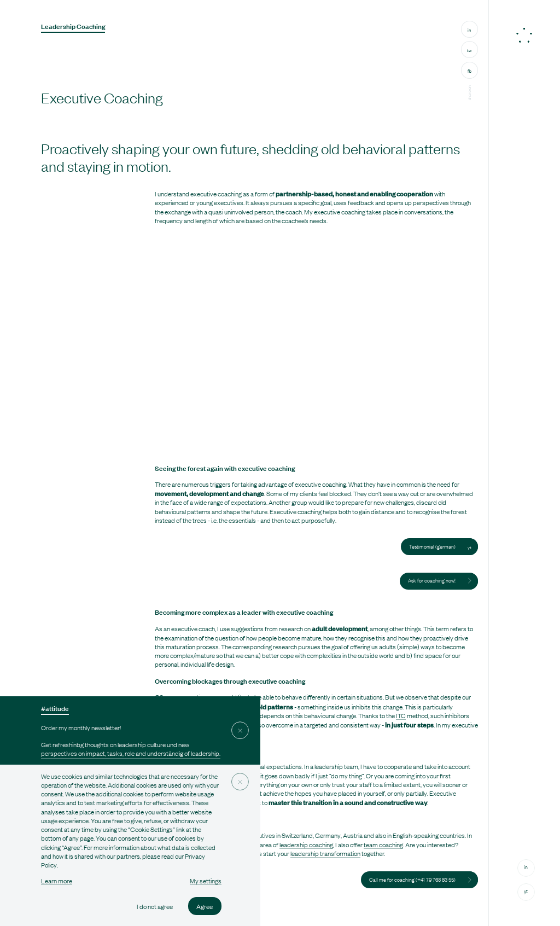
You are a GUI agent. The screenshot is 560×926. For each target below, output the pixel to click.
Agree (205, 906)
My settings (206, 881)
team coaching (383, 845)
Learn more (57, 881)
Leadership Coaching (73, 26)
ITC (401, 715)
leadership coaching (306, 845)
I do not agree (155, 906)
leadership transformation (325, 853)
